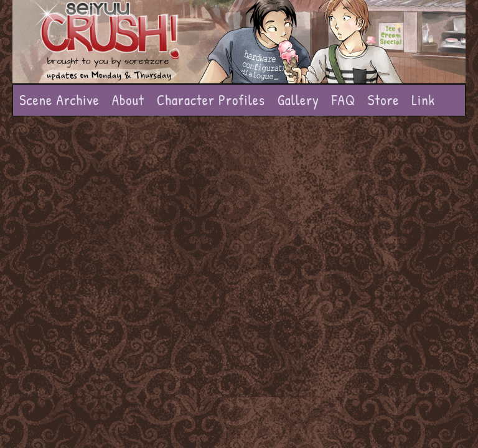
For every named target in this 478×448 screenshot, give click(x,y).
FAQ (344, 100)
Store (384, 100)
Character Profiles (211, 100)
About (128, 100)
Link (423, 100)
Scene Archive (59, 100)
